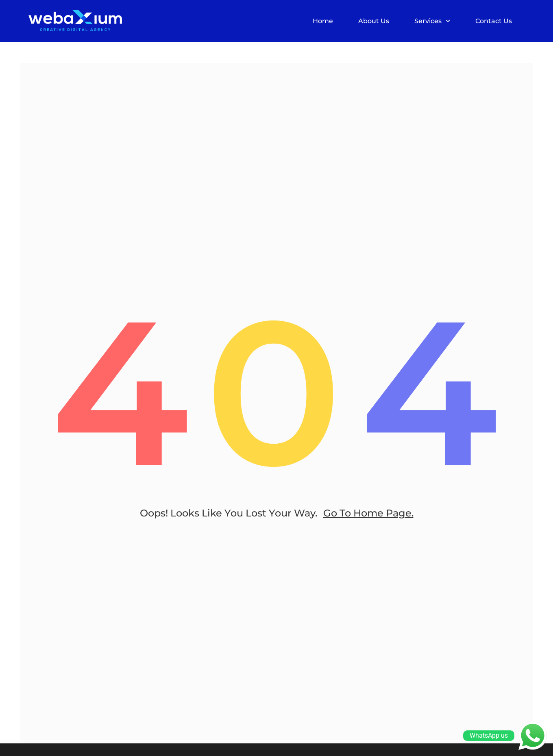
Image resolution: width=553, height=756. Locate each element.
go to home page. (368, 513)
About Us (374, 21)
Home (323, 21)
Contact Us (494, 21)
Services (432, 21)
